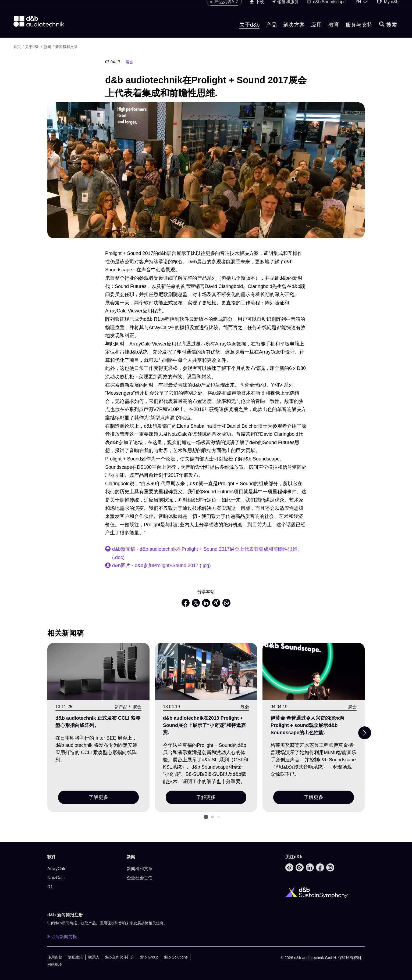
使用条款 (55, 957)
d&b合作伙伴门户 (120, 957)
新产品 (121, 707)
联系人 (94, 957)
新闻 (47, 47)
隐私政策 (75, 957)
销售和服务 (285, 7)
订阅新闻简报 (62, 936)
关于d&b (250, 30)
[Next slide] (365, 733)
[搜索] (388, 30)
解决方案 (294, 30)
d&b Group (149, 957)
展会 (129, 62)
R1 (50, 887)
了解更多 (98, 797)
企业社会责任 (140, 878)
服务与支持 (359, 30)
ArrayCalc (57, 869)
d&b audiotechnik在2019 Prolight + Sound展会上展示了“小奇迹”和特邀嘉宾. (204, 725)
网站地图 (55, 964)
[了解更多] (98, 672)
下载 (257, 7)
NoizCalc (56, 878)
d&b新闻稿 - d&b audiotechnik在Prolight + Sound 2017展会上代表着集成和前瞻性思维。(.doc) (207, 553)
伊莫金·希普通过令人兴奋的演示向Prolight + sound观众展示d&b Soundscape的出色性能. (308, 725)
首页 (17, 47)
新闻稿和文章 (66, 47)
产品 (271, 30)
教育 (334, 30)
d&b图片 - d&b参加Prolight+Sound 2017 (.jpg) (161, 565)
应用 (317, 30)
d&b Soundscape (326, 7)
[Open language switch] (361, 8)
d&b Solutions (176, 957)
